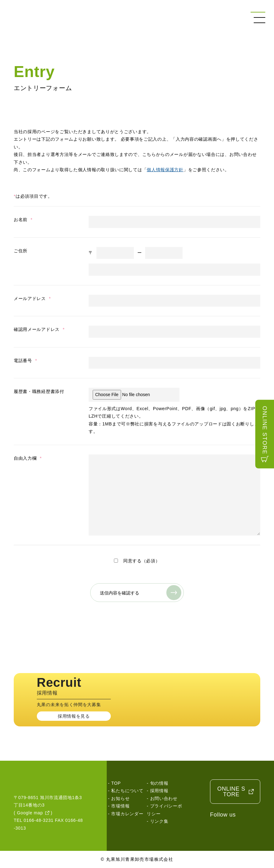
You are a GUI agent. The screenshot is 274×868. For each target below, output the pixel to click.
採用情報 (159, 791)
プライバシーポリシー (164, 810)
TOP (116, 783)
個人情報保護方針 (165, 170)
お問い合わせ (164, 798)
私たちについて (127, 791)
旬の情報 (159, 783)
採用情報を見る (74, 716)
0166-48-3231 (39, 820)
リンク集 (159, 821)
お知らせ (120, 798)
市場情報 (120, 806)
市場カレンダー (127, 814)
